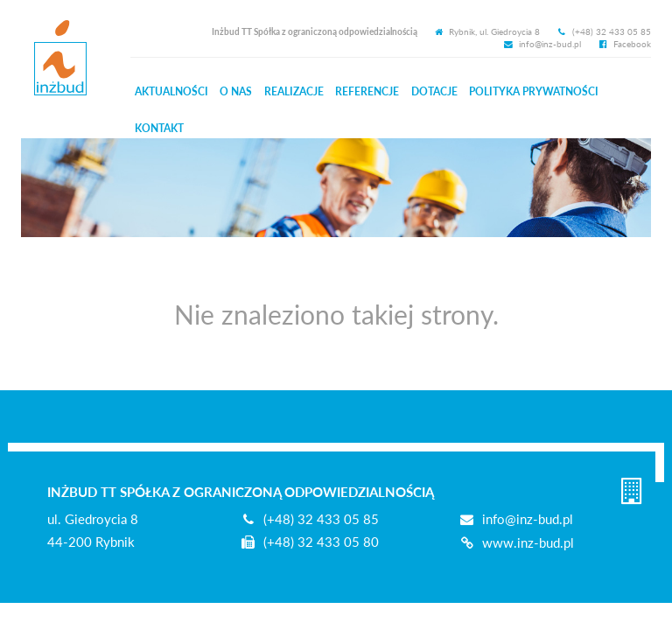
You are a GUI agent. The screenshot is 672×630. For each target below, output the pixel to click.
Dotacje (434, 91)
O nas (236, 91)
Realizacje (294, 91)
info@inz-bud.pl (542, 44)
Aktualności (171, 91)
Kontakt (159, 128)
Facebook (624, 44)
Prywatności (534, 91)
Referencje (367, 91)
